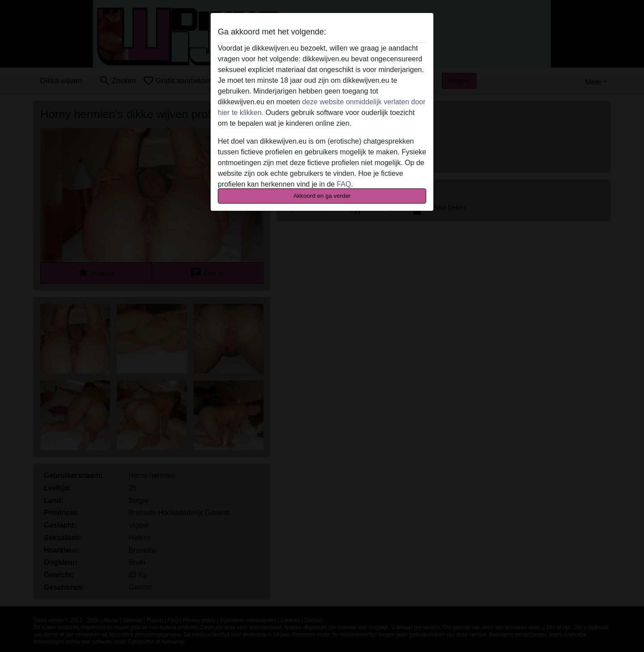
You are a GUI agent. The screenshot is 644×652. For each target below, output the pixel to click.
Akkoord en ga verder (322, 196)
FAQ (344, 184)
